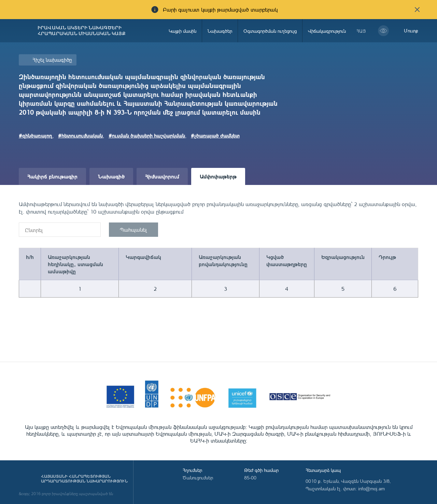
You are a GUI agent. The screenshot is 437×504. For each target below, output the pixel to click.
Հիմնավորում (162, 176)
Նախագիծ (111, 176)
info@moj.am (371, 488)
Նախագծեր (220, 31)
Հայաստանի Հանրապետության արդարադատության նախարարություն (84, 479)
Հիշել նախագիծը (52, 60)
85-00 (250, 478)
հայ (361, 31)
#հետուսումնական (80, 135)
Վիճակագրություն (327, 31)
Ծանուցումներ (198, 478)
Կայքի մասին (182, 31)
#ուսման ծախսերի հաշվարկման (147, 135)
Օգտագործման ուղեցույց (270, 31)
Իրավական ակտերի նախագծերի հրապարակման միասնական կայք (82, 31)
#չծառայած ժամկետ (215, 135)
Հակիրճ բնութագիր (52, 176)
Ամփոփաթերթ (218, 176)
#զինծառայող (36, 135)
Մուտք (411, 31)
